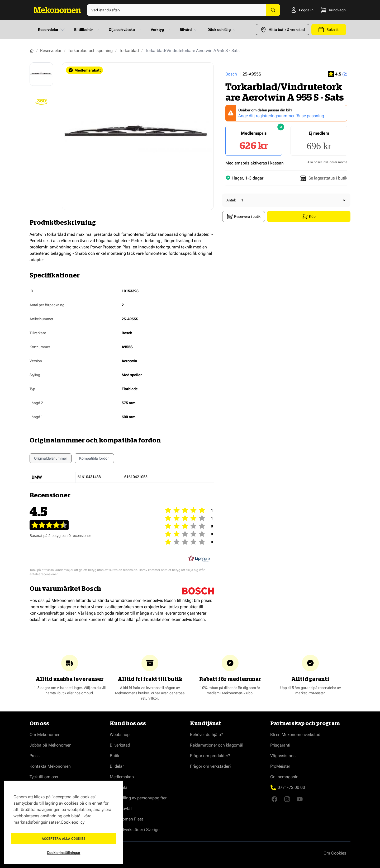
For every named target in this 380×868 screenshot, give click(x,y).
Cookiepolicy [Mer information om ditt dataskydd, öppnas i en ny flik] (73, 822)
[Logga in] (295, 10)
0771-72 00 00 (291, 787)
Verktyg (161, 30)
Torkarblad (129, 51)
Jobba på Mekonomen (51, 745)
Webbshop (120, 735)
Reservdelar (52, 30)
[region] (64, 822)
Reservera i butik (244, 216)
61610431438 (89, 477)
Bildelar (117, 766)
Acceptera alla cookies (64, 839)
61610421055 (136, 477)
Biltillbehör (87, 30)
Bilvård (189, 30)
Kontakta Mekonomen (50, 766)
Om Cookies (335, 853)
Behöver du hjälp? (206, 735)
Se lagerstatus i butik (324, 178)
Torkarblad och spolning (90, 51)
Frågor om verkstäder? (211, 766)
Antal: (231, 200)
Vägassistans (283, 756)
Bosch (231, 74)
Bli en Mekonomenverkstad (295, 735)
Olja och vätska (125, 30)
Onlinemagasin (284, 777)
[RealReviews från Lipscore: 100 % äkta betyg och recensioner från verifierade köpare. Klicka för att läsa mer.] (199, 559)
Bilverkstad (120, 745)
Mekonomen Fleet (126, 819)
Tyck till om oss (44, 777)
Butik (115, 756)
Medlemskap (122, 777)
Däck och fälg (223, 30)
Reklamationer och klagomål (217, 745)
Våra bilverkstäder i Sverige (135, 830)
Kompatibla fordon (94, 460)
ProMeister (280, 766)
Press (35, 756)
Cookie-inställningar (64, 853)
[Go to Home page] (57, 10)
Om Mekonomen (45, 735)
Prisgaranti (280, 745)
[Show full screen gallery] (138, 136)
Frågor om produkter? (210, 756)
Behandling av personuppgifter (138, 798)
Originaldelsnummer (51, 458)
